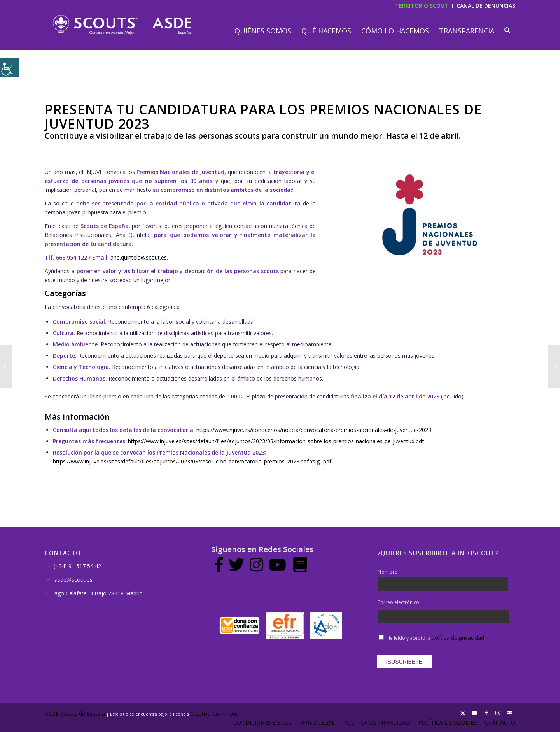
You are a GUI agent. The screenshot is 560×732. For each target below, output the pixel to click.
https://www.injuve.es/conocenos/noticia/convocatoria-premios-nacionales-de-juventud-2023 (314, 430)
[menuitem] (264, 31)
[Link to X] (463, 713)
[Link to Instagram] (498, 713)
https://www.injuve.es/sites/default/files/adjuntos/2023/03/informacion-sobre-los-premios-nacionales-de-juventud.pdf (276, 441)
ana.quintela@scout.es (139, 257)
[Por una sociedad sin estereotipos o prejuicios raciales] (554, 366)
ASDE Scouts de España (75, 714)
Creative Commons (215, 714)
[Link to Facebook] (486, 713)
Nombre (388, 572)
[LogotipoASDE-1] (122, 25)
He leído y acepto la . (436, 638)
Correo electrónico (398, 602)
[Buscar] (508, 31)
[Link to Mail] (509, 713)
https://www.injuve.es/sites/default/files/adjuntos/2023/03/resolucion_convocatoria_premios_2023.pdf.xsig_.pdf (192, 461)
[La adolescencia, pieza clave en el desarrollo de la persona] (6, 366)
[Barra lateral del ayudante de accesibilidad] (9, 68)
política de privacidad (458, 638)
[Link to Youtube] (474, 713)
